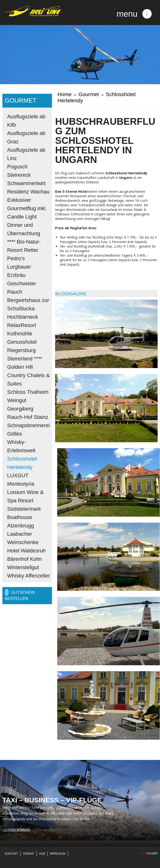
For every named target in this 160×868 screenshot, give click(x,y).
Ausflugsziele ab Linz (26, 154)
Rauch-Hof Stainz (28, 417)
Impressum (58, 854)
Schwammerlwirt (26, 183)
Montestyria (21, 484)
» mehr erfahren (18, 829)
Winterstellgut (23, 567)
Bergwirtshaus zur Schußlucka (28, 304)
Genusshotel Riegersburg (22, 346)
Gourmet (89, 94)
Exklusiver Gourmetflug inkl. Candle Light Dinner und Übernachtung (27, 217)
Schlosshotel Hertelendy (22, 463)
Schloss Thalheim (28, 392)
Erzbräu (16, 275)
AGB (42, 854)
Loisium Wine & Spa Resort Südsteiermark (25, 501)
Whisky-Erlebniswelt (21, 446)
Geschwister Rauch (22, 288)
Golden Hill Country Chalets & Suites (28, 375)
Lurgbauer (19, 267)
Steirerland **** (25, 359)
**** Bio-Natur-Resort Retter (24, 246)
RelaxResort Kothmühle (22, 329)
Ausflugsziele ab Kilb (26, 121)
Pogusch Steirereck (19, 171)
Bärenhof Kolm (25, 559)
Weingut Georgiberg (20, 405)
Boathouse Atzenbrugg (21, 521)
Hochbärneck (23, 317)
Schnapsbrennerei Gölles (28, 430)
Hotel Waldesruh (26, 551)
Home (65, 94)
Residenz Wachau (28, 192)
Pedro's (16, 258)
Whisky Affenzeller (28, 576)
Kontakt (11, 854)
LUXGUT (18, 476)
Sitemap (28, 854)
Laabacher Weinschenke (23, 538)
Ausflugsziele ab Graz (26, 137)
